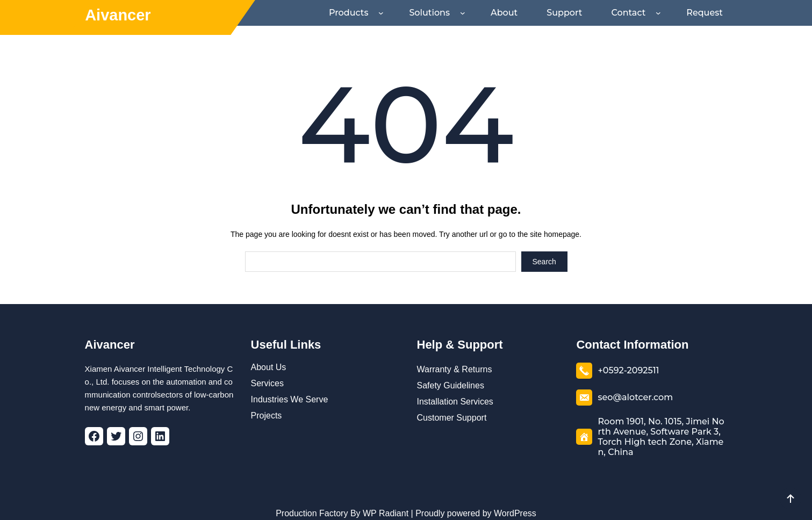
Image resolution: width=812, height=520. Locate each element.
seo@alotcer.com (631, 390)
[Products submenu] (407, 13)
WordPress (515, 506)
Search (544, 254)
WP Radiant (385, 506)
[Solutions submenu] (484, 13)
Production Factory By (318, 506)
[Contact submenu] (665, 13)
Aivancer (118, 15)
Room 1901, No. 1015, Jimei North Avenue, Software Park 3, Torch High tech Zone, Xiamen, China (661, 423)
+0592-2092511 (628, 363)
